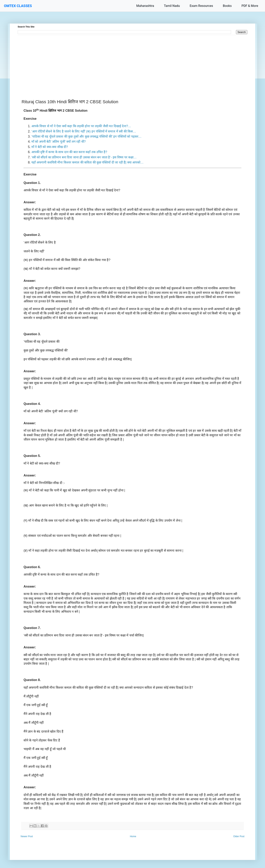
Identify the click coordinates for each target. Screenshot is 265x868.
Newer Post (27, 836)
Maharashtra (145, 6)
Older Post (239, 836)
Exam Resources (201, 6)
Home (133, 836)
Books (227, 6)
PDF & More (250, 6)
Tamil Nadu (172, 6)
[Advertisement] (132, 63)
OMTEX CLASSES (18, 6)
